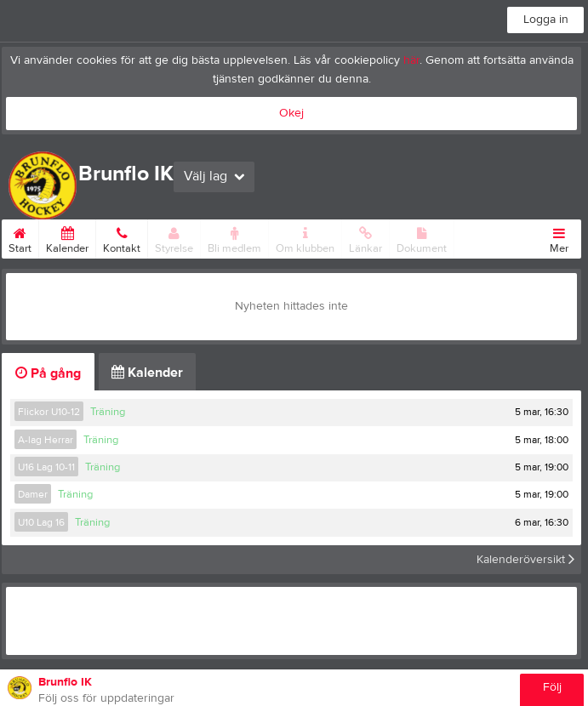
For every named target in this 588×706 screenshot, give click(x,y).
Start (20, 237)
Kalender (67, 237)
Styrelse (174, 237)
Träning (108, 412)
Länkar (365, 237)
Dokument (422, 237)
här (411, 60)
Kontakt (122, 237)
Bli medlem (234, 237)
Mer (559, 237)
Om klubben (305, 237)
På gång (48, 373)
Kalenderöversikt (525, 560)
